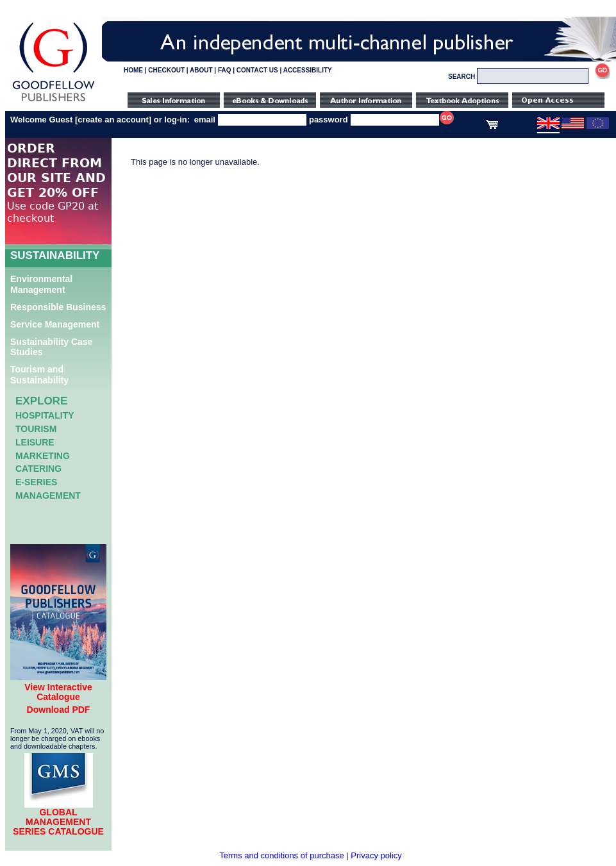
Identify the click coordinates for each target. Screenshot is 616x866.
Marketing (43, 456)
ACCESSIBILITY (308, 70)
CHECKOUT (166, 70)
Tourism (36, 429)
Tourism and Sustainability (39, 375)
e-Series (36, 482)
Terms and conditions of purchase (281, 855)
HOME (133, 70)
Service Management (55, 324)
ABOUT (201, 70)
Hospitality (45, 415)
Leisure (35, 442)
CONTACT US (257, 70)
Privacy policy (376, 855)
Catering (38, 469)
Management (48, 495)
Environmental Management (41, 284)
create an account (113, 120)
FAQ (225, 70)
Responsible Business (58, 307)
